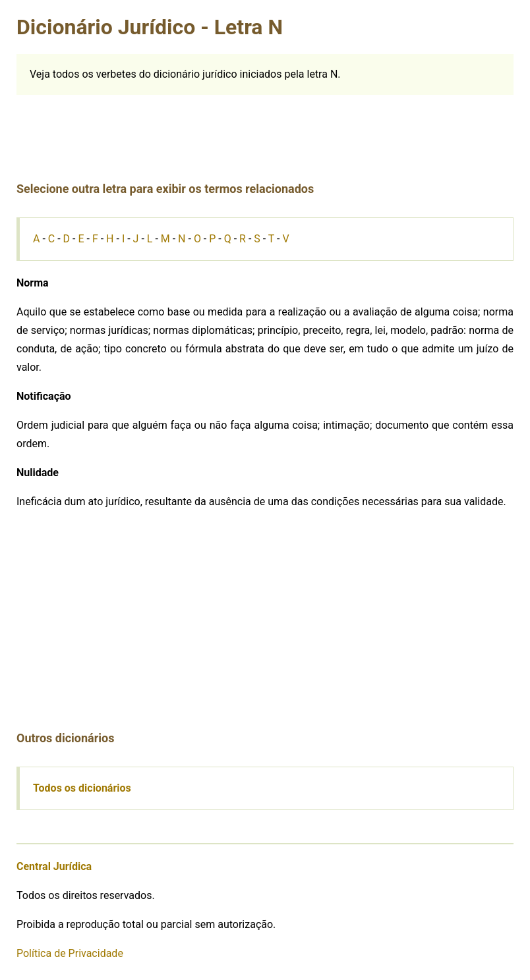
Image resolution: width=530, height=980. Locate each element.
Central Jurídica (54, 866)
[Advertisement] (265, 124)
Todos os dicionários (82, 788)
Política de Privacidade (70, 953)
